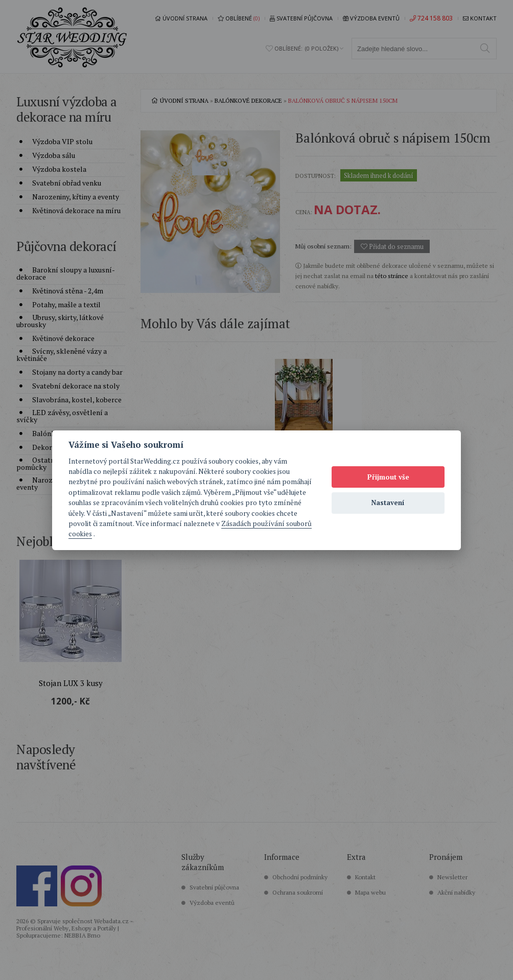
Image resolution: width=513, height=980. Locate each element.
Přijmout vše (388, 477)
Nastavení (388, 503)
